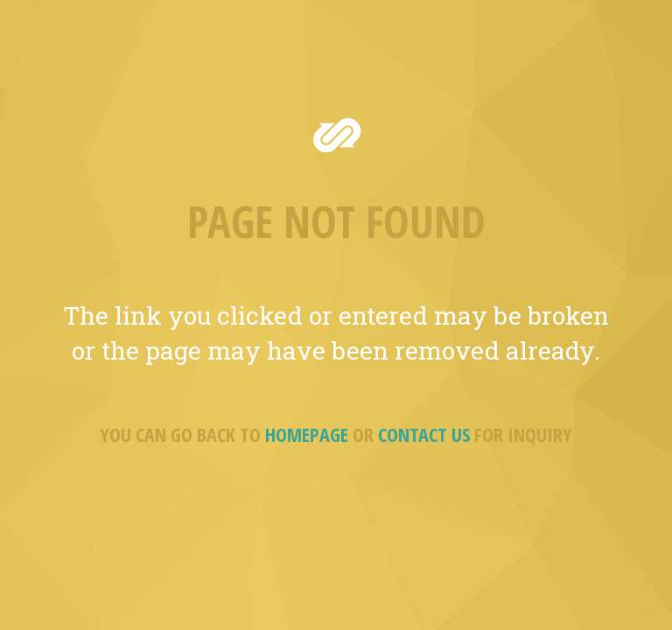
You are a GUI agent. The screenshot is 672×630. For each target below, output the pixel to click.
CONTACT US (424, 434)
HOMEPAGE (307, 434)
